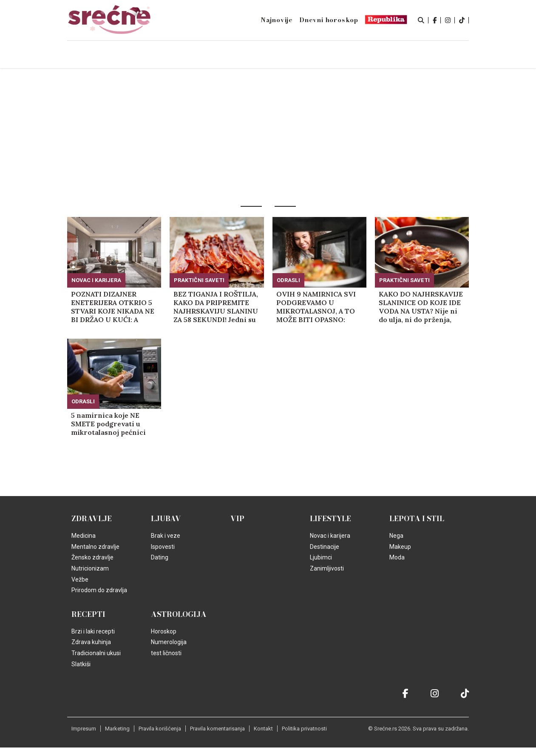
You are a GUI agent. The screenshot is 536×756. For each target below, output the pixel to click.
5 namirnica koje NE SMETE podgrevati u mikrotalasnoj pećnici (108, 424)
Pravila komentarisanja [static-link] (217, 729)
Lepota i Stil (417, 519)
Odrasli (288, 280)
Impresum (84, 729)
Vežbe (80, 579)
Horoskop (164, 631)
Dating (160, 557)
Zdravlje (92, 519)
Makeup (400, 547)
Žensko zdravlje (92, 557)
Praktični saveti (199, 280)
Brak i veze (166, 536)
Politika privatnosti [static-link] (304, 729)
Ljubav (166, 519)
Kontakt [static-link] (263, 729)
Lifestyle (330, 519)
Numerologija (169, 642)
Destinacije (325, 547)
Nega (396, 536)
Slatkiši (81, 664)
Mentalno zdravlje (95, 547)
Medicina (84, 536)
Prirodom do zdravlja (99, 590)
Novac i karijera (96, 280)
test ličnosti (166, 653)
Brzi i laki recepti (93, 631)
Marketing (117, 729)
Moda (397, 557)
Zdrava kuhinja (91, 642)
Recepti (88, 614)
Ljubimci (321, 557)
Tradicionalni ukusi (96, 653)
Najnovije (277, 20)
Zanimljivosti (327, 568)
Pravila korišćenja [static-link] (160, 729)
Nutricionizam (90, 568)
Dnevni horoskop (329, 20)
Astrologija (179, 614)
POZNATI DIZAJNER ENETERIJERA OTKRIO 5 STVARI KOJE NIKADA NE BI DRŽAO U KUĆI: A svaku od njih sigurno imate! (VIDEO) (113, 307)
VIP (237, 519)
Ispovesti (163, 547)
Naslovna (124, 55)
